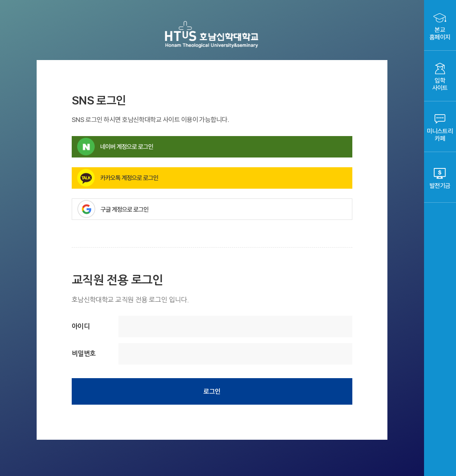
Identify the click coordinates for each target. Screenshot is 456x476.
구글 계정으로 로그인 (215, 209)
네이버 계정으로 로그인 (115, 147)
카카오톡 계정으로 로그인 (118, 178)
